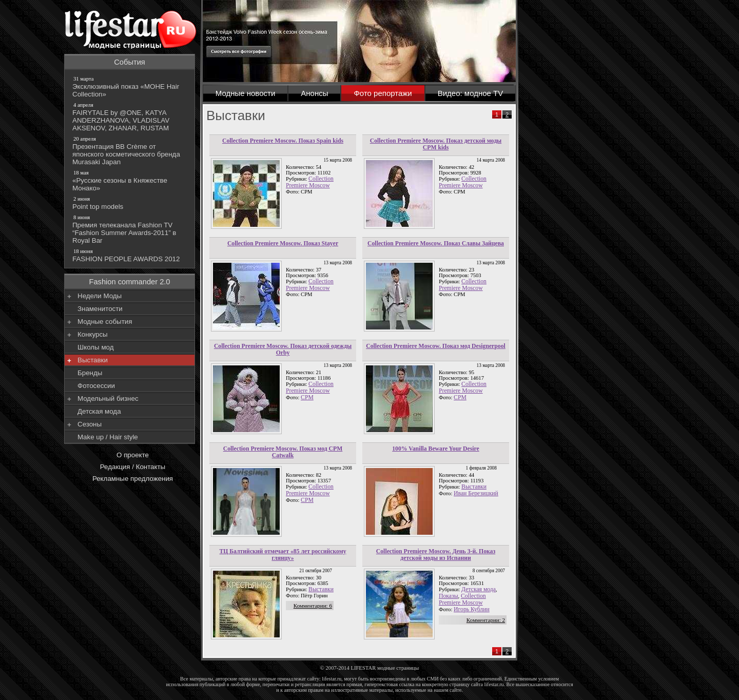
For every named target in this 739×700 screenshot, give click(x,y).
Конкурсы (93, 334)
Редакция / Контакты (133, 467)
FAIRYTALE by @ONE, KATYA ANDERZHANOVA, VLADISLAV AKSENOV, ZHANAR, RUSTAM (130, 116)
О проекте (133, 455)
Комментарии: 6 (313, 606)
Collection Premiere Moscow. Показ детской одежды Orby (283, 349)
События (130, 62)
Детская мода (479, 589)
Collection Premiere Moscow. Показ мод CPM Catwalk (283, 452)
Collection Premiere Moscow (310, 182)
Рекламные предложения (133, 479)
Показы (449, 596)
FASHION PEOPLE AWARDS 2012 (130, 255)
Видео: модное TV (471, 93)
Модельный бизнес (108, 398)
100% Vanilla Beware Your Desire (436, 449)
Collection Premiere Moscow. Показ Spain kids (283, 141)
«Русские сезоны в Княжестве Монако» (130, 180)
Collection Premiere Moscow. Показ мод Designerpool (436, 346)
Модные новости (246, 93)
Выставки (474, 487)
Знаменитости (100, 309)
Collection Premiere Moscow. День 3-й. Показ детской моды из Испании (436, 555)
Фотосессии (96, 386)
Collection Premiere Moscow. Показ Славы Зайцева (436, 244)
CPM (307, 397)
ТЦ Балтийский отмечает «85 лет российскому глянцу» (283, 555)
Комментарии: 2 (486, 620)
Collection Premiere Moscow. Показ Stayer (283, 244)
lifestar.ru (494, 684)
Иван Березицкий (476, 493)
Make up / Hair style (108, 437)
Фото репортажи (383, 93)
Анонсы (314, 93)
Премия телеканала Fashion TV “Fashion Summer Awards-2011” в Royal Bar (130, 229)
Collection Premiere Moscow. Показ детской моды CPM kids (436, 144)
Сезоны (90, 424)
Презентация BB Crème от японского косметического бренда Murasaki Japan (130, 150)
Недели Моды (100, 296)
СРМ (460, 397)
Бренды (90, 373)
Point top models (130, 203)
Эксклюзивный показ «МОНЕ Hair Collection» (130, 86)
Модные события (105, 322)
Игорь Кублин (472, 609)
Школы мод (95, 347)
